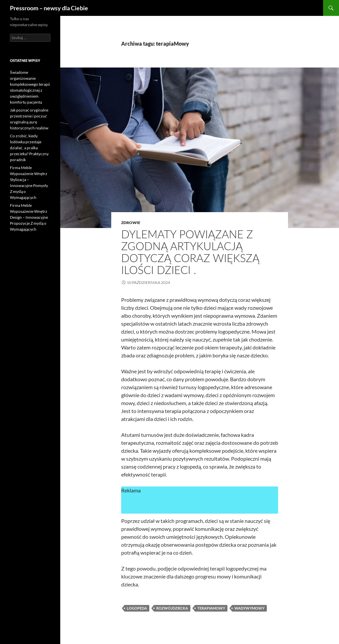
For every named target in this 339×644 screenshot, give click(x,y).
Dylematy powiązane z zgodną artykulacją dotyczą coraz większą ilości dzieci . (190, 252)
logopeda (137, 608)
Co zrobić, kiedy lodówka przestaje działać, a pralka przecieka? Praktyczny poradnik (29, 148)
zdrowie (131, 223)
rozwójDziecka (172, 608)
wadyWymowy (249, 608)
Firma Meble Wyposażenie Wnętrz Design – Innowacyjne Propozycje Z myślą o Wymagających (29, 217)
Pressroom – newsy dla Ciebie (49, 8)
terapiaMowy (211, 608)
